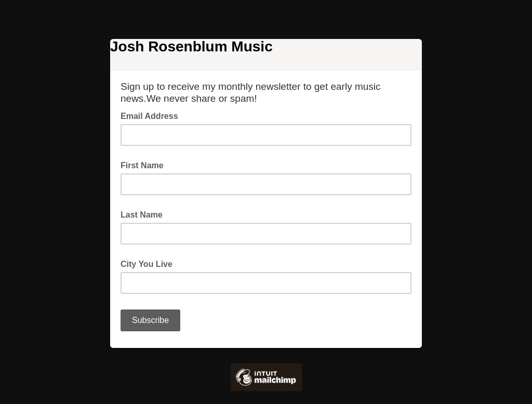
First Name (142, 165)
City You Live (147, 264)
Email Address (152, 115)
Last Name (142, 215)
